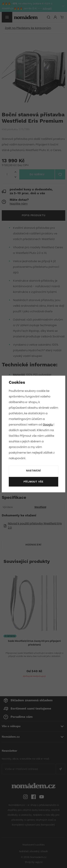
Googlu (48, 425)
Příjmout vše (33, 482)
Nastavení (33, 471)
